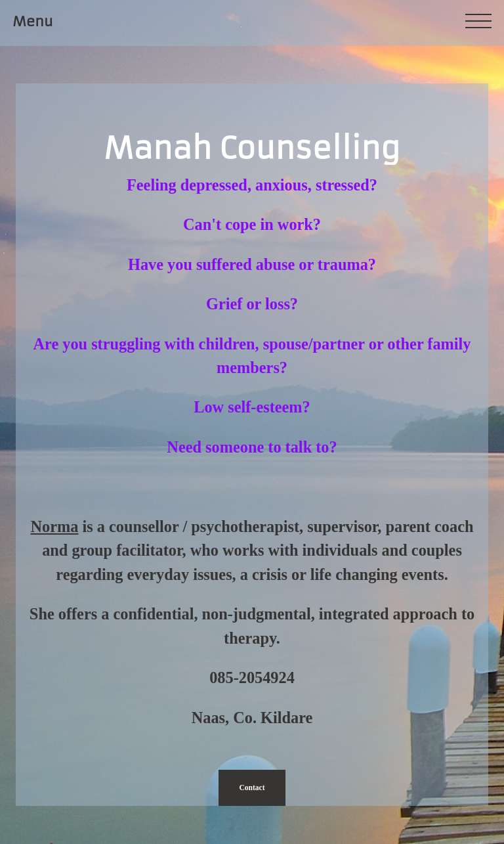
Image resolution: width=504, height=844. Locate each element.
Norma (55, 526)
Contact (252, 788)
